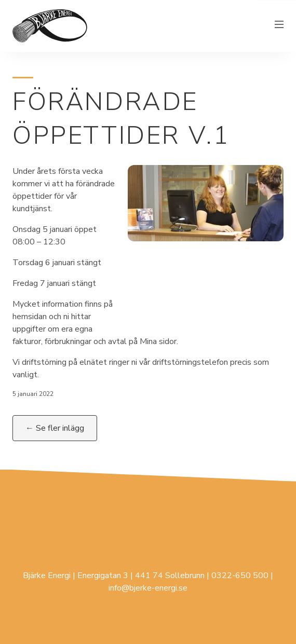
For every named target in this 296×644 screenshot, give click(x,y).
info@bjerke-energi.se (148, 588)
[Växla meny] (279, 26)
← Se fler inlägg (55, 428)
